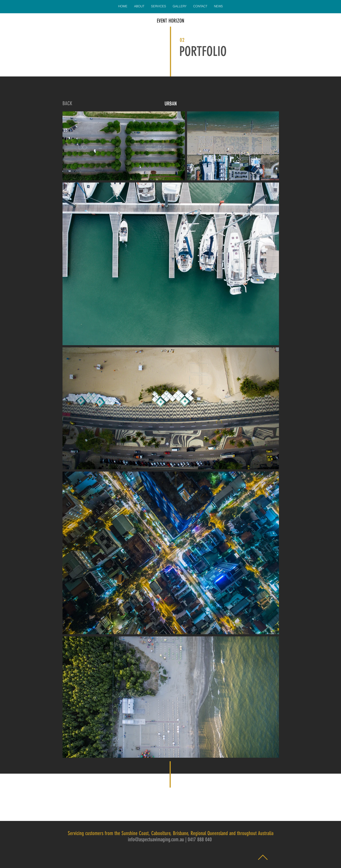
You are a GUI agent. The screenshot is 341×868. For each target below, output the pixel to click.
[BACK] (67, 104)
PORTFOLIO (203, 51)
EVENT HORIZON (170, 21)
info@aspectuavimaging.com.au (156, 839)
